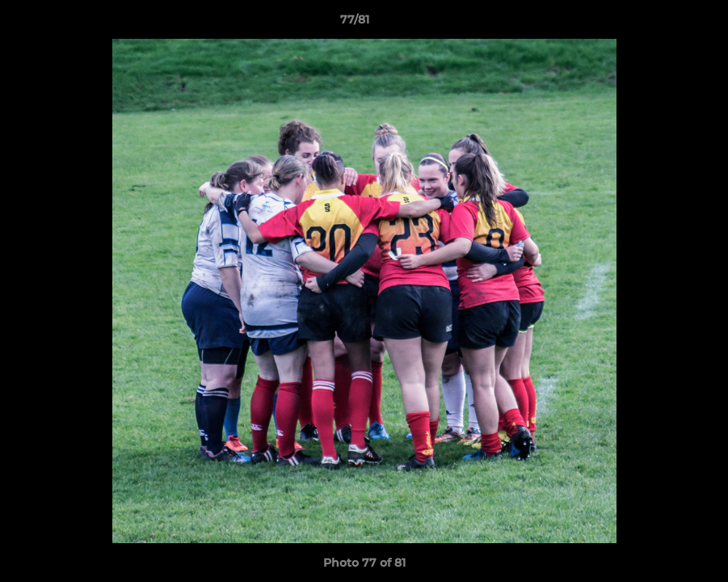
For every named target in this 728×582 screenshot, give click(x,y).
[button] (660, 23)
